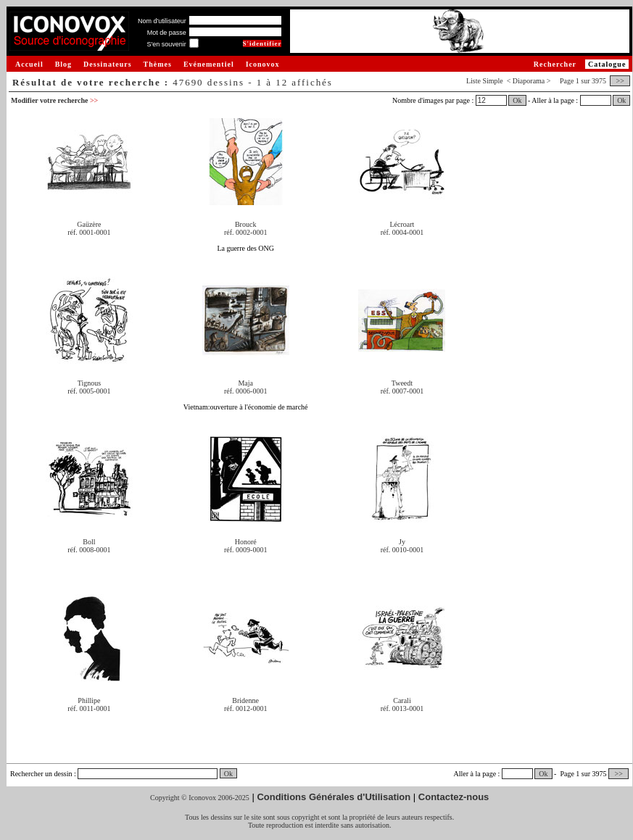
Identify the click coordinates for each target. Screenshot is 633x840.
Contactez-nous (454, 797)
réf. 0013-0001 (402, 708)
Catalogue (607, 64)
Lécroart (402, 224)
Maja (245, 383)
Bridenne (245, 700)
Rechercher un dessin (41, 774)
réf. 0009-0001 (245, 550)
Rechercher (555, 64)
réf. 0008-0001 (89, 550)
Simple (492, 81)
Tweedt (402, 383)
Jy (402, 542)
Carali (402, 700)
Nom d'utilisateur (162, 21)
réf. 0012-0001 (245, 708)
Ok (517, 100)
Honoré (246, 542)
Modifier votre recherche (54, 100)
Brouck (245, 224)
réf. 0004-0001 (402, 232)
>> (620, 81)
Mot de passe (167, 33)
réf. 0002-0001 (245, 232)
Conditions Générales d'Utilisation (334, 797)
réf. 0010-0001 (402, 550)
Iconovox (263, 64)
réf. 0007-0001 (402, 391)
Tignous (89, 383)
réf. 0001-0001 (89, 232)
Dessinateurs (107, 64)
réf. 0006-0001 (245, 391)
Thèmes (158, 64)
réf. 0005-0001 (89, 391)
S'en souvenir (166, 44)
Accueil (29, 64)
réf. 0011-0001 (89, 708)
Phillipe (89, 700)
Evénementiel (209, 64)
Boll (89, 542)
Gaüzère (89, 224)
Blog (63, 64)
